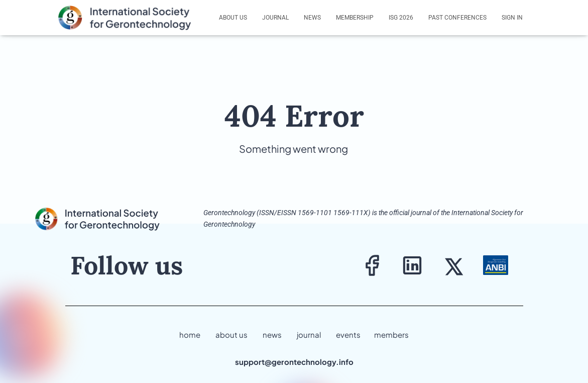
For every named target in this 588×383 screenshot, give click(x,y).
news (272, 334)
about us (231, 334)
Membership (355, 18)
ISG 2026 (401, 18)
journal (309, 334)
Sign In (512, 18)
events (348, 334)
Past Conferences (457, 18)
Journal (275, 18)
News (312, 18)
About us (233, 18)
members (391, 334)
